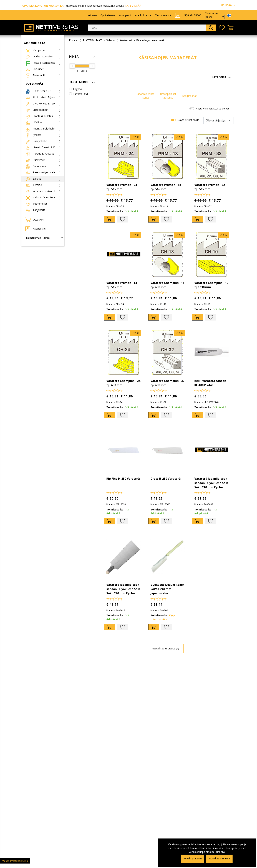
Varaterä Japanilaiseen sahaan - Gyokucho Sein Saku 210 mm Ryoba (211, 483)
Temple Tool (80, 94)
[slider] (72, 66)
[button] (167, 77)
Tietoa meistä (163, 15)
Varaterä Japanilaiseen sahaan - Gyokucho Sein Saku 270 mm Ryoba (123, 589)
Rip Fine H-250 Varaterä (123, 479)
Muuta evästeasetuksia (15, 861)
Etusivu (74, 40)
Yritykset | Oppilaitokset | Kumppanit (109, 15)
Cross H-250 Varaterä (166, 479)
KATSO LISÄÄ (133, 6)
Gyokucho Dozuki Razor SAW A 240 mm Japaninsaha (167, 589)
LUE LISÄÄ (228, 5)
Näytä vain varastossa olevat (212, 108)
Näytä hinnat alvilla (188, 120)
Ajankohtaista (143, 15)
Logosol (78, 89)
